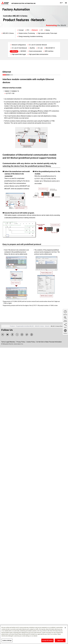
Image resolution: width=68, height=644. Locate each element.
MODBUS (23, 51)
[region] (34, 634)
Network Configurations (19, 45)
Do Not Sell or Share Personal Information (49, 342)
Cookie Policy (31, 342)
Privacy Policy (21, 342)
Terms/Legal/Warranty (8, 342)
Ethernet (15, 51)
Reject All (60, 640)
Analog (48, 30)
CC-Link (40, 48)
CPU (28, 30)
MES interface (49, 51)
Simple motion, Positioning (27, 33)
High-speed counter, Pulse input (47, 33)
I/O (42, 30)
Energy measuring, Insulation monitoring (31, 36)
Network (35, 30)
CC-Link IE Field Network (19, 48)
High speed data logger (19, 54)
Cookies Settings (7, 640)
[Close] (65, 628)
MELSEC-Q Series (8, 33)
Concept (21, 30)
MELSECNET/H (50, 48)
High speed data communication (39, 54)
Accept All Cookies (47, 640)
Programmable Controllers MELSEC (25, 326)
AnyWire (32, 48)
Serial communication (36, 51)
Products (12, 326)
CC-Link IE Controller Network (38, 45)
